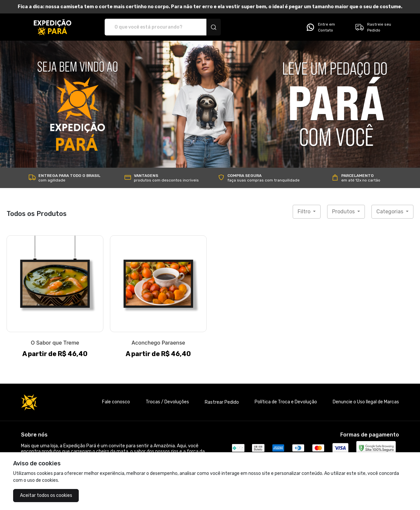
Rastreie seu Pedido (373, 27)
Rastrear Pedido (222, 402)
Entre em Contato (320, 27)
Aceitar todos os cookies (46, 495)
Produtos (344, 212)
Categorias (390, 212)
